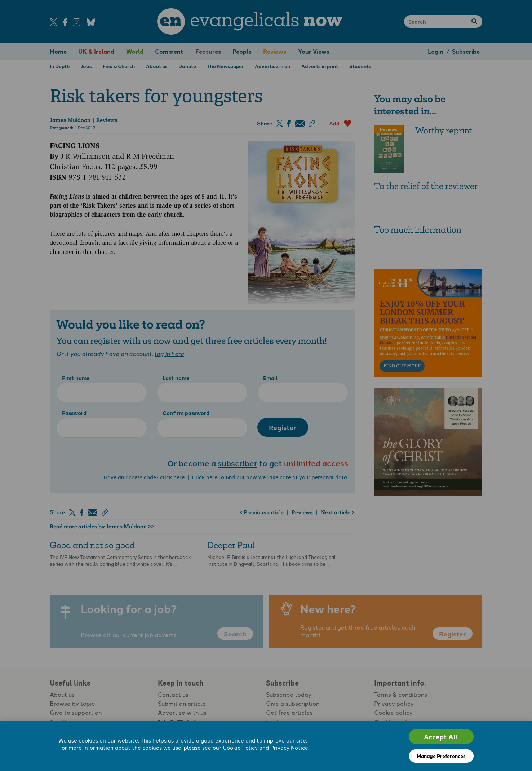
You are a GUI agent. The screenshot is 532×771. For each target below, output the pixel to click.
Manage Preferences (441, 756)
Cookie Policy (240, 747)
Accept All (441, 737)
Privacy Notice (289, 747)
